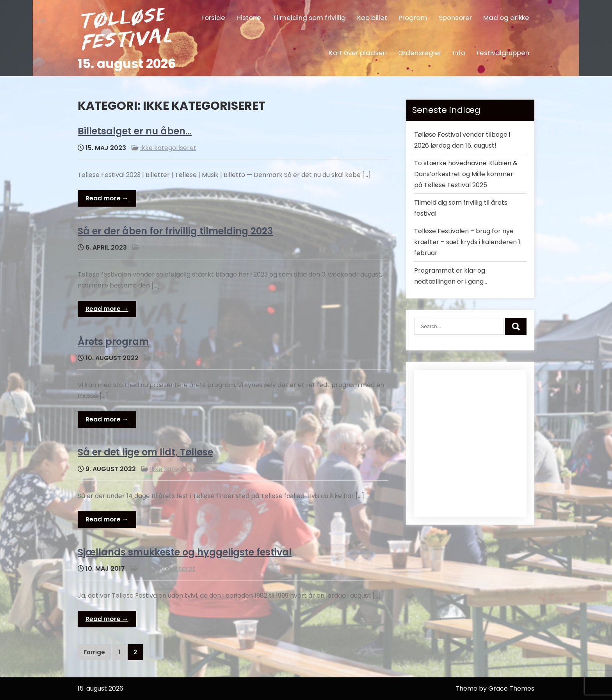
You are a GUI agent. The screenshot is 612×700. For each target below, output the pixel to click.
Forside (213, 18)
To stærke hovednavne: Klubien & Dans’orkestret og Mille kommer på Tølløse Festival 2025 (466, 174)
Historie (249, 18)
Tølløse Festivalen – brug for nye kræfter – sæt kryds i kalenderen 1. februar (468, 242)
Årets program (113, 342)
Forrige (94, 652)
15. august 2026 (127, 63)
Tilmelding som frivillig (309, 18)
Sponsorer (455, 18)
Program (413, 18)
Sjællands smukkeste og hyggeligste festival (185, 552)
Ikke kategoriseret (168, 148)
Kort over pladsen (358, 53)
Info (459, 53)
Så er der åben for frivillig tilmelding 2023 (175, 231)
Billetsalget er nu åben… (135, 131)
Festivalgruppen (503, 53)
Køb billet (372, 18)
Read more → (107, 198)
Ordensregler (420, 53)
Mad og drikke (506, 18)
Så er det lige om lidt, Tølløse (145, 452)
